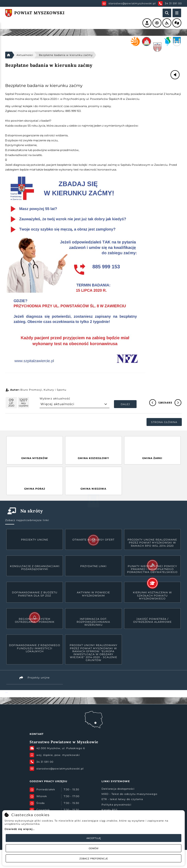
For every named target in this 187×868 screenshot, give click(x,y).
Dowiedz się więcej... (20, 829)
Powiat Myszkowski (6, 693)
